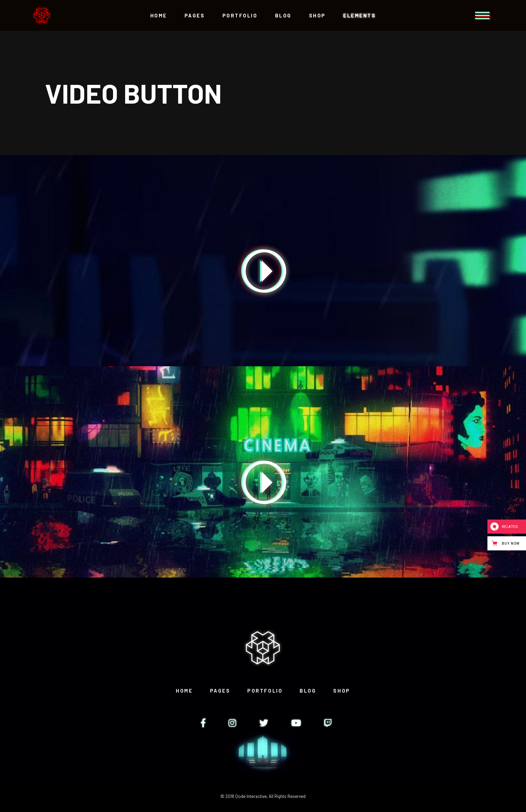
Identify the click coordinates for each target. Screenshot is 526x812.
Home (184, 691)
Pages (220, 691)
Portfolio (265, 691)
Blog (308, 691)
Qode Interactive (251, 796)
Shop (341, 691)
